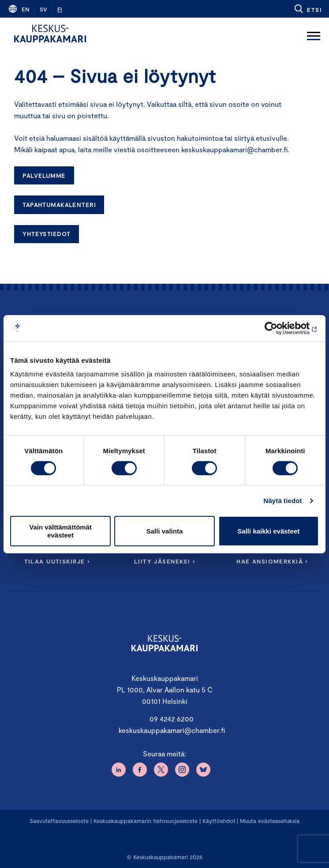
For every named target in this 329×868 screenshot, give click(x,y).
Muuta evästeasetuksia (270, 821)
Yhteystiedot (46, 234)
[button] (308, 9)
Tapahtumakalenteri (59, 205)
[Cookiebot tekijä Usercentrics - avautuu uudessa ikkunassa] (280, 328)
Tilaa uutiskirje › (57, 561)
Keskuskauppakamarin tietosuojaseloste (145, 821)
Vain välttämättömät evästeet (60, 531)
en (26, 9)
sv (43, 9)
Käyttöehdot (219, 821)
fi (60, 9)
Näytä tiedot (283, 501)
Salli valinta (165, 531)
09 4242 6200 (172, 719)
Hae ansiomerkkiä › (272, 561)
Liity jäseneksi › (164, 561)
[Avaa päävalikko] (314, 34)
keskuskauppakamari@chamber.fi (172, 730)
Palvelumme (44, 176)
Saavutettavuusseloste (59, 821)
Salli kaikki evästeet (268, 531)
